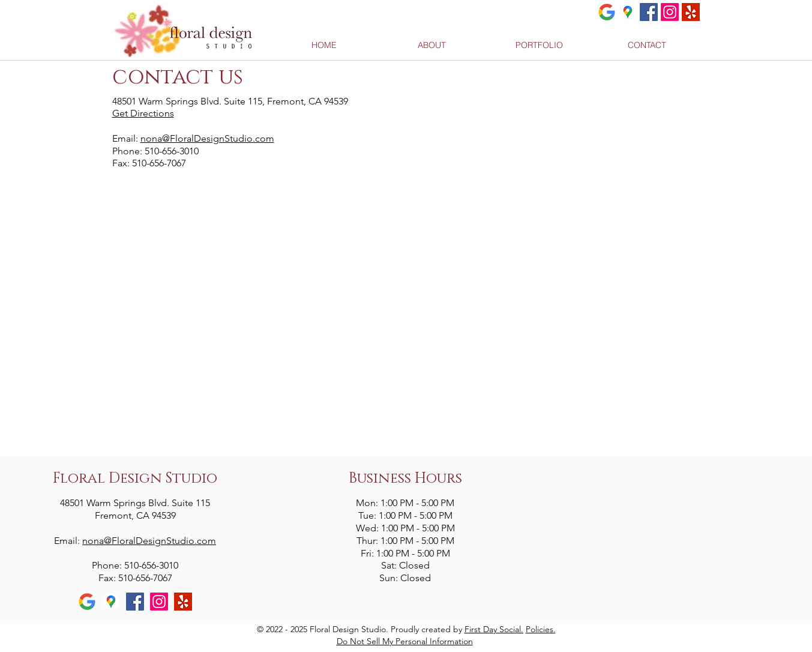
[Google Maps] (628, 12)
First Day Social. (494, 629)
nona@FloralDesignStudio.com (207, 138)
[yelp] (691, 12)
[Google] (607, 12)
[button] (539, 45)
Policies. (541, 629)
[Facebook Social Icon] (649, 12)
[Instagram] (670, 12)
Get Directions (143, 113)
